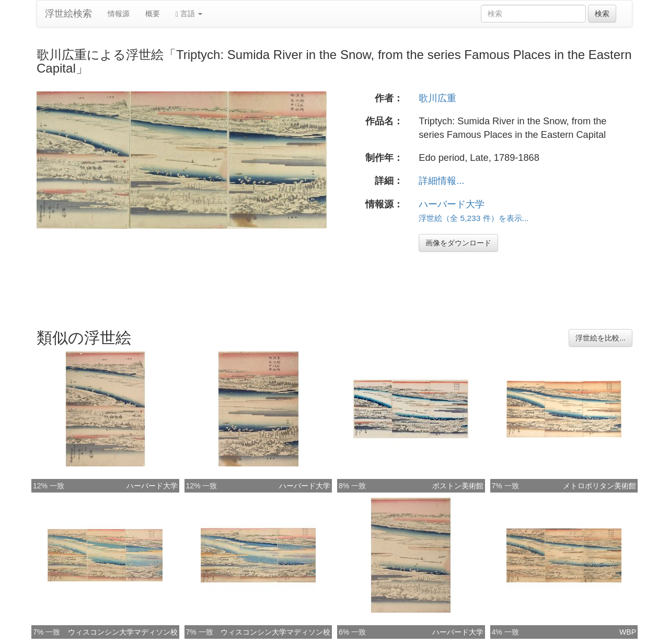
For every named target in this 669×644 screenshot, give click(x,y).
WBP (628, 632)
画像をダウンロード (458, 243)
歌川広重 (437, 98)
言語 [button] (189, 14)
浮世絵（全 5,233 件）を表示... (474, 218)
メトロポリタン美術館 (599, 486)
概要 (153, 14)
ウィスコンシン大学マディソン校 (123, 632)
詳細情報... (441, 181)
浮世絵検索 (68, 14)
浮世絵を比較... (601, 338)
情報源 (119, 14)
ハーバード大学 (452, 204)
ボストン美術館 (458, 486)
